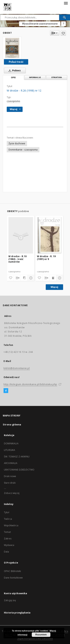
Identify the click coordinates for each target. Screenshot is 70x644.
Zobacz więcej (12, 493)
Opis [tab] (13, 78)
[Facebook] (6, 391)
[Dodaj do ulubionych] (63, 33)
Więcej (54, 287)
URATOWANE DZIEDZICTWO (19, 470)
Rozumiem (41, 635)
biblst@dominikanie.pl (17, 368)
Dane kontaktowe (13, 578)
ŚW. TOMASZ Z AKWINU (17, 457)
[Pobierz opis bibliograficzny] (17, 278)
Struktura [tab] (57, 77)
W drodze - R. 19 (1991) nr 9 (46, 258)
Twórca (8, 519)
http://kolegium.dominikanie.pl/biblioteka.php (30, 384)
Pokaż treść (16, 62)
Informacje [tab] (35, 77)
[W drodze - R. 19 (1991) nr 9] (49, 235)
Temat (7, 532)
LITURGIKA (10, 450)
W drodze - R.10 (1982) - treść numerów (17, 259)
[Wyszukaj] (65, 17)
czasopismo (13, 101)
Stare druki (10, 483)
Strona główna (12, 425)
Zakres (8, 539)
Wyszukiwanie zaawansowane (40, 24)
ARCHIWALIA (11, 463)
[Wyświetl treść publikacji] (53, 278)
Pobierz (14, 71)
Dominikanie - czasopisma (23, 150)
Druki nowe (10, 476)
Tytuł (7, 512)
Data (7, 552)
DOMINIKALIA (11, 443)
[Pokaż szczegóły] (30, 278)
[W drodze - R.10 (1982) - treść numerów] (21, 235)
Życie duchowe (17, 143)
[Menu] (66, 3)
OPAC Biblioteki (12, 571)
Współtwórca (11, 525)
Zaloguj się (10, 600)
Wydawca (9, 545)
